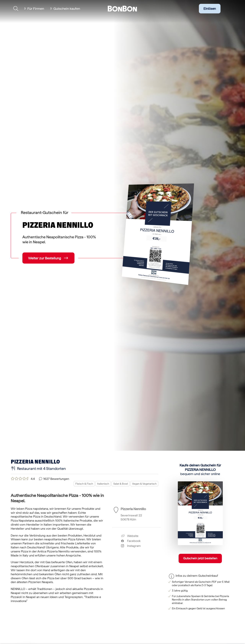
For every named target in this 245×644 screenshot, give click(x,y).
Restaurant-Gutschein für (45, 212)
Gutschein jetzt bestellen (200, 558)
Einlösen (210, 9)
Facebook (131, 541)
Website (130, 536)
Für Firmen (36, 9)
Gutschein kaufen (67, 9)
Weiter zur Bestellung (45, 258)
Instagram (131, 546)
